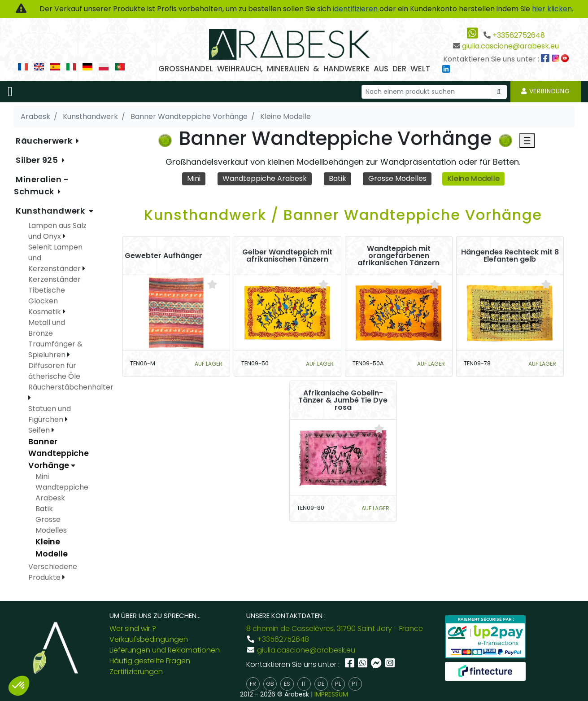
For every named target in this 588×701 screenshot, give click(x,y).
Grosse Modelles (397, 178)
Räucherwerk (45, 141)
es (287, 684)
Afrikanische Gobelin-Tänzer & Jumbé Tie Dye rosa (343, 400)
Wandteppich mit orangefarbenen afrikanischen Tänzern (399, 256)
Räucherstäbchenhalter (71, 387)
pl (338, 684)
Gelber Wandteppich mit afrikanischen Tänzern (287, 256)
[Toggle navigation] (10, 92)
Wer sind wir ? (133, 629)
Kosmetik (46, 312)
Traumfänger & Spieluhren (55, 349)
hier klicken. (553, 9)
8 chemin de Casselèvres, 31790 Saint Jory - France (335, 629)
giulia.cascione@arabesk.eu (510, 46)
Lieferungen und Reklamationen (165, 650)
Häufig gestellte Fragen (150, 661)
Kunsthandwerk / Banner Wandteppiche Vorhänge (343, 215)
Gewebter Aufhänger (163, 256)
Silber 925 (38, 160)
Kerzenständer (54, 279)
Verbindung (546, 91)
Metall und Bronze (47, 328)
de (321, 684)
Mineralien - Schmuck (41, 185)
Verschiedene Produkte (53, 572)
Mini (194, 178)
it (304, 684)
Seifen (40, 430)
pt (355, 684)
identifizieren (356, 9)
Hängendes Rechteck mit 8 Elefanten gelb (510, 256)
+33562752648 (519, 35)
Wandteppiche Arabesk (265, 178)
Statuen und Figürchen (50, 414)
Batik (338, 178)
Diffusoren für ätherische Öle (54, 371)
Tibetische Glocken (47, 296)
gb (270, 684)
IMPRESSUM (331, 694)
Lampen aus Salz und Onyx (57, 231)
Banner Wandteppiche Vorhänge (59, 453)
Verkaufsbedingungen (149, 639)
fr (253, 684)
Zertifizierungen (136, 672)
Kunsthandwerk (51, 211)
